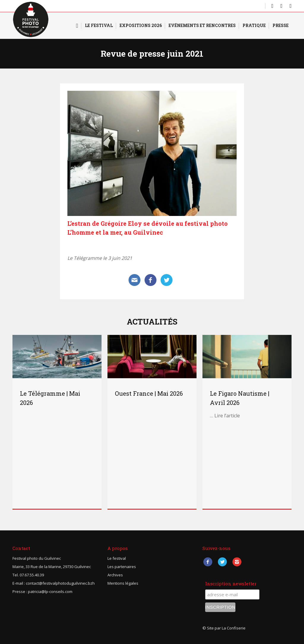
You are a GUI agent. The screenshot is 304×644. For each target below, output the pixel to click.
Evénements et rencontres (202, 25)
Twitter (222, 562)
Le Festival (99, 25)
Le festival (117, 558)
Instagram (237, 562)
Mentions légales (123, 583)
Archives (115, 575)
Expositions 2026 (141, 25)
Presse (281, 25)
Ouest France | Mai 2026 (149, 393)
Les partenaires (122, 567)
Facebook (208, 562)
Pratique (254, 25)
